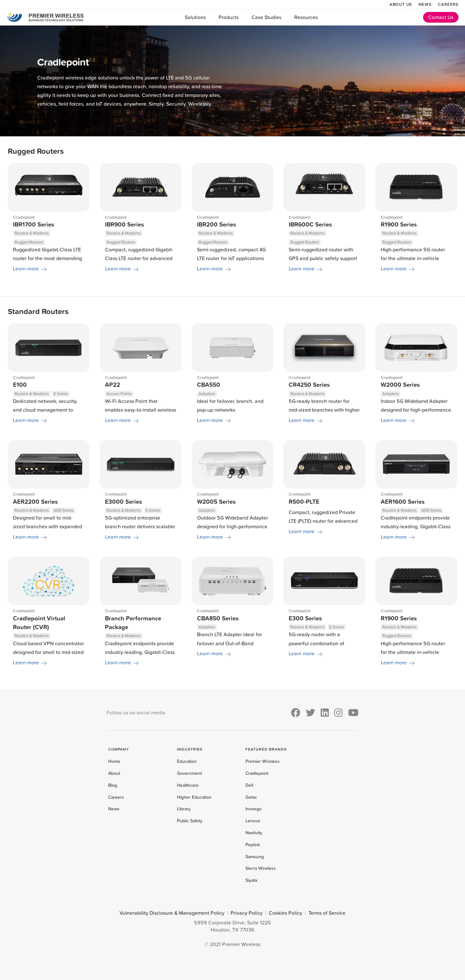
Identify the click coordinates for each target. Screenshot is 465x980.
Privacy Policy (247, 913)
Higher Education (194, 797)
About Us (401, 4)
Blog (113, 785)
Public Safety (190, 821)
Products (229, 17)
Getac (251, 797)
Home (114, 761)
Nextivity (254, 833)
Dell (249, 785)
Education (187, 761)
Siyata (251, 880)
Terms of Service (327, 913)
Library (184, 809)
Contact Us (441, 17)
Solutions (195, 17)
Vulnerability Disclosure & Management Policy (172, 913)
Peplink (253, 845)
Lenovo (253, 821)
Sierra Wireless (261, 868)
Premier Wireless (263, 761)
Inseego (253, 809)
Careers (448, 4)
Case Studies (266, 17)
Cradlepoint (257, 773)
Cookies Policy (285, 913)
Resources (306, 17)
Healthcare (188, 785)
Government (189, 773)
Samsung (255, 857)
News (425, 4)
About (114, 773)
